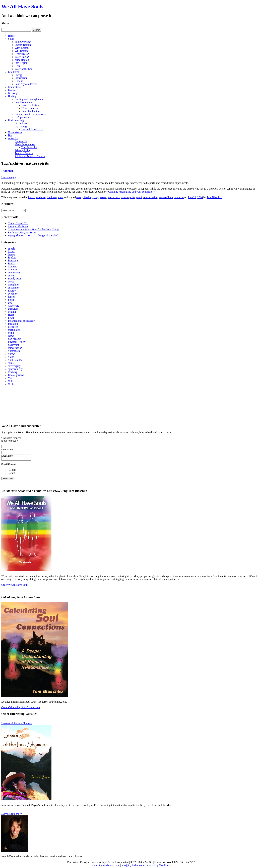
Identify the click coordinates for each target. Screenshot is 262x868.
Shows (12, 354)
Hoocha (19, 81)
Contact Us (21, 141)
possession (14, 345)
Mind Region (22, 60)
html (14, 470)
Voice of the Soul (24, 69)
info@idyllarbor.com (133, 865)
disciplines (14, 285)
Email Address (10, 441)
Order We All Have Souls (15, 585)
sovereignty (14, 366)
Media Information (25, 144)
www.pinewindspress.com (105, 865)
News (11, 336)
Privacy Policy (23, 150)
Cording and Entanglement (29, 99)
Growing (13, 93)
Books (11, 263)
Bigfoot (12, 257)
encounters (14, 288)
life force (52, 197)
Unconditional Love (32, 129)
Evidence (13, 90)
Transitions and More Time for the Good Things (34, 229)
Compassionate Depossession (30, 114)
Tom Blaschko (29, 147)
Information (21, 78)
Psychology (21, 126)
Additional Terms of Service (30, 156)
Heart (11, 315)
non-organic (14, 339)
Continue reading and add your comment (132, 192)
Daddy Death (15, 279)
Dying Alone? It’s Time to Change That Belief (33, 236)
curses (11, 276)
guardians (13, 309)
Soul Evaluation (23, 102)
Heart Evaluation (30, 111)
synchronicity (15, 369)
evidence (41, 197)
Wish (11, 384)
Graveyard (14, 306)
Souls (11, 39)
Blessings (13, 260)
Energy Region (23, 45)
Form (11, 300)
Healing (12, 96)
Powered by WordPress (158, 865)
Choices (12, 266)
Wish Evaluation (30, 108)
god (10, 303)
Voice (11, 378)
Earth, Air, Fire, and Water (22, 232)
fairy (96, 197)
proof (139, 197)
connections (14, 273)
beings (12, 254)
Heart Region (22, 54)
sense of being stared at (171, 197)
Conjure (12, 269)
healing (12, 312)
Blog (11, 135)
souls (61, 197)
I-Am (18, 66)
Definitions (21, 123)
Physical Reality (17, 342)
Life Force (14, 72)
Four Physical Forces (26, 84)
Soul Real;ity (15, 360)
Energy (19, 75)
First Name (7, 450)
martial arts (114, 197)
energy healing (84, 197)
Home (11, 36)
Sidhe (11, 357)
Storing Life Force (18, 226)
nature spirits (128, 197)
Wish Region (22, 48)
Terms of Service (24, 153)
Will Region (21, 51)
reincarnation (150, 197)
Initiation (13, 324)
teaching (13, 372)
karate (103, 197)
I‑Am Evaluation (30, 105)
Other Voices (15, 132)
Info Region (21, 63)
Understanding (16, 120)
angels (11, 248)
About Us (13, 138)
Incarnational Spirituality (21, 321)
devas (11, 282)
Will (10, 381)
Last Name (7, 456)
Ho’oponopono (23, 117)
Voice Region (22, 57)
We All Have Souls (22, 7)
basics (31, 197)
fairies (11, 297)
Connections (15, 87)
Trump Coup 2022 (18, 223)
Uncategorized (16, 375)
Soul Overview (23, 42)
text (13, 473)
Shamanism (14, 351)
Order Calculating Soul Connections (21, 707)
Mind (11, 333)
